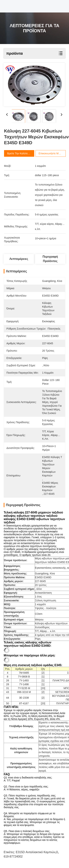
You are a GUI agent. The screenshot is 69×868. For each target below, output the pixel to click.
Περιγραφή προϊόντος (50, 259)
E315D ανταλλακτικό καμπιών (36, 852)
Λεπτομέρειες (19, 259)
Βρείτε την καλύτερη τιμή (25, 153)
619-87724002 (13, 857)
